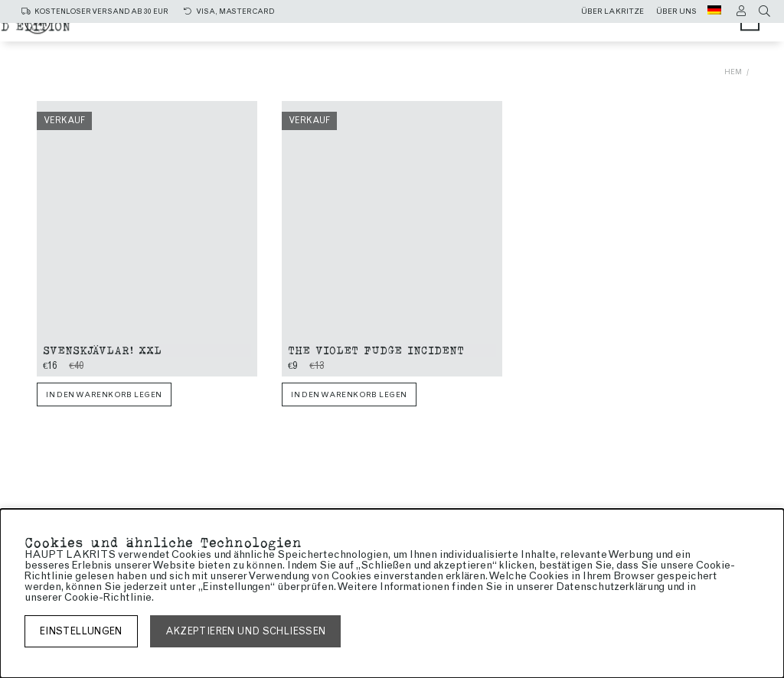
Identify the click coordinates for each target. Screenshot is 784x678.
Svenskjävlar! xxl (102, 349)
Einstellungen (81, 631)
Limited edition (492, 47)
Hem (733, 72)
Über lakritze (612, 11)
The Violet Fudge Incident (376, 349)
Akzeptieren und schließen (246, 631)
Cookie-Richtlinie (108, 597)
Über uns (676, 11)
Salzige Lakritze (388, 33)
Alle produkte (256, 33)
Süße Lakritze (523, 33)
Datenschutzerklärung (610, 587)
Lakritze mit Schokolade (327, 47)
